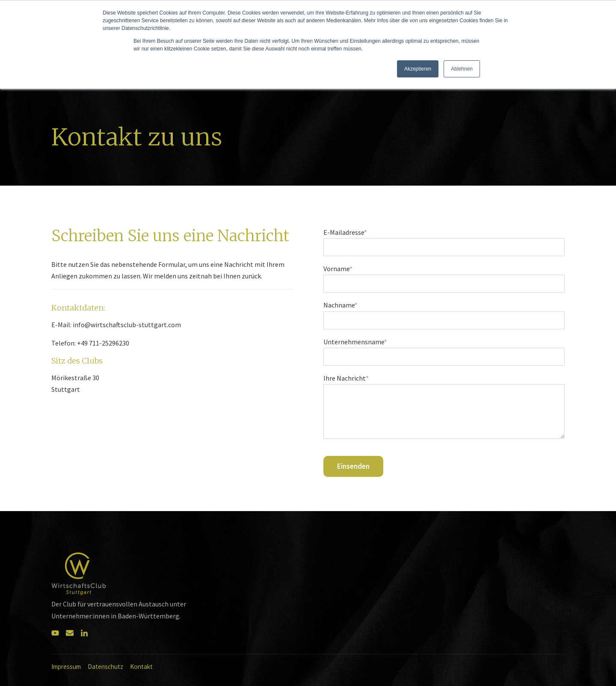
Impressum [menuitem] (66, 667)
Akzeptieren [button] (418, 69)
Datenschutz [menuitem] (105, 667)
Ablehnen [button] (462, 69)
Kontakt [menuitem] (141, 667)
